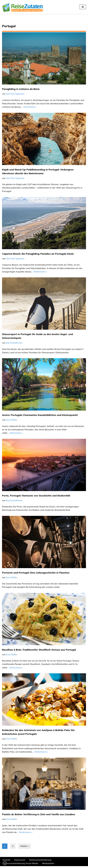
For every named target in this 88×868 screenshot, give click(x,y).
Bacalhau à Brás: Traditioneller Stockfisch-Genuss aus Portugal (39, 651)
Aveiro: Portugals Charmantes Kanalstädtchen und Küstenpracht (40, 416)
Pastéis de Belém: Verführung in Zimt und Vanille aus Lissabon (39, 816)
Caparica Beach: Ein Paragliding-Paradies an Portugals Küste (38, 254)
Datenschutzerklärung (40, 862)
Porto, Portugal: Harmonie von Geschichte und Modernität (36, 497)
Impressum (20, 862)
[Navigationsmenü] (83, 7)
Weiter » (24, 848)
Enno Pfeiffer (11, 421)
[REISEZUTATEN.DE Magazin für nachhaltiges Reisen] (22, 7)
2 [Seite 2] (13, 848)
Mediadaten (48, 865)
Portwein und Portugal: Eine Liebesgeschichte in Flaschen (36, 574)
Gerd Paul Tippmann (15, 94)
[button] (5, 863)
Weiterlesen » (30, 107)
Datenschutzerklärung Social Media (20, 865)
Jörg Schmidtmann (14, 344)
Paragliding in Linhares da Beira (21, 89)
